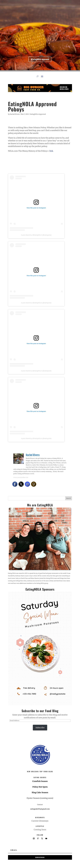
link (51, 151)
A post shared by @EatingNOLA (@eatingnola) (36, 235)
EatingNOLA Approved (38, 114)
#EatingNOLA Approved (40, 59)
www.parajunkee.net (21, 477)
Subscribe (40, 728)
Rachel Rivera (15, 114)
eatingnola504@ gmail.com (40, 809)
